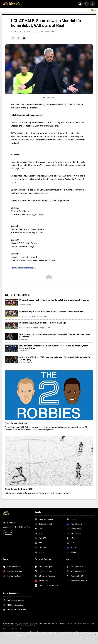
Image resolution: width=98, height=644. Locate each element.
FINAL (41, 214)
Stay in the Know (9, 523)
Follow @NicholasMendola (23, 268)
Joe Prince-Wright (25, 305)
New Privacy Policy (10, 625)
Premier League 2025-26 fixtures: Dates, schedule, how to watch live (51, 311)
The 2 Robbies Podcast (16, 423)
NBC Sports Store (49, 623)
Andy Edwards (37, 316)
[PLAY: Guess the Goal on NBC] (49, 461)
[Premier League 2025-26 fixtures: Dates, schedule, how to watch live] (11, 314)
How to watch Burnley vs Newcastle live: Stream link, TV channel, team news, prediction (55, 335)
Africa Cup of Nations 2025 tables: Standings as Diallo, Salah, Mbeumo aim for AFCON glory (55, 358)
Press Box (60, 623)
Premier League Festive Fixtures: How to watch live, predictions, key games (54, 300)
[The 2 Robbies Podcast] (49, 395)
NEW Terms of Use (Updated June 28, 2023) (78, 623)
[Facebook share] (13, 38)
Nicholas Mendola (19, 32)
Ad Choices (7, 623)
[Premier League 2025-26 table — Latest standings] (11, 325)
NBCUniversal (16, 629)
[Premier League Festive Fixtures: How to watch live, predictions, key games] (11, 302)
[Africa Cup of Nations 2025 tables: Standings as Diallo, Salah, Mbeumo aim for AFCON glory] (11, 360)
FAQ (41, 623)
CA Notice (20, 625)
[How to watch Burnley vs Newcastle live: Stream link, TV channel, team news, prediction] (11, 337)
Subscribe (8, 532)
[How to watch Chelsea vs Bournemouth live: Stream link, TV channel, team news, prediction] (11, 348)
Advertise (15, 623)
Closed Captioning (32, 623)
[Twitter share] (19, 38)
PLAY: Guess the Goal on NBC (19, 489)
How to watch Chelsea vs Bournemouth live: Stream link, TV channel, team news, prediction (54, 347)
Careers (22, 623)
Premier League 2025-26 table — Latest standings (43, 323)
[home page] (12, 4)
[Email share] (24, 38)
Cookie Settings (30, 625)
